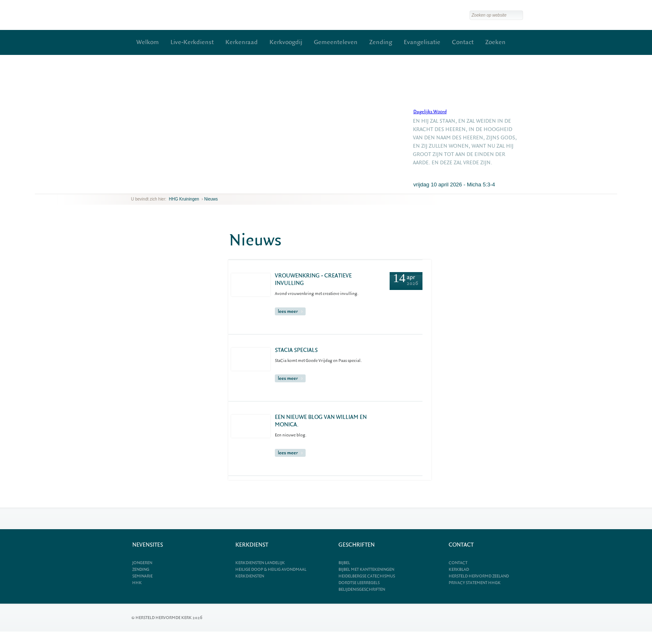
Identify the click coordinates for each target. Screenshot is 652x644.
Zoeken (495, 42)
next (143, 187)
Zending (381, 42)
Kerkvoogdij (286, 42)
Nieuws (211, 199)
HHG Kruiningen (184, 199)
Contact (463, 42)
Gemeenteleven (336, 42)
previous (133, 187)
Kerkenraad (242, 42)
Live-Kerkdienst (192, 42)
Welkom (148, 42)
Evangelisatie (422, 42)
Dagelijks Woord (430, 112)
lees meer (290, 311)
